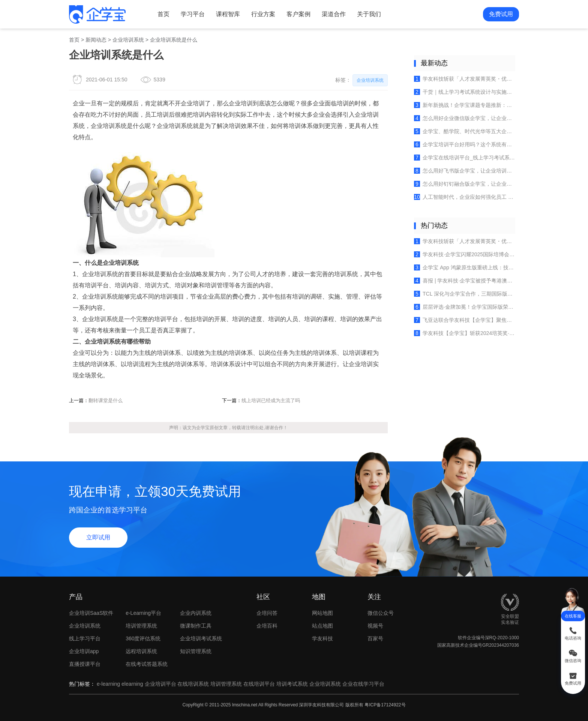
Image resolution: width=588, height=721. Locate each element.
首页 (163, 14)
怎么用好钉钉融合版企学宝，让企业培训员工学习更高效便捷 (465, 184)
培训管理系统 (141, 626)
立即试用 (98, 537)
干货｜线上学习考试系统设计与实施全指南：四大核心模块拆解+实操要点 (465, 92)
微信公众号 (387, 613)
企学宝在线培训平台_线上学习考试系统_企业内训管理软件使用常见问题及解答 (465, 158)
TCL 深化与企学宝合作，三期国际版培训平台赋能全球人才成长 (465, 294)
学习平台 (193, 14)
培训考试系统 (292, 684)
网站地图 (322, 613)
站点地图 (322, 626)
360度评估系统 (143, 638)
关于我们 (369, 14)
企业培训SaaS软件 (91, 613)
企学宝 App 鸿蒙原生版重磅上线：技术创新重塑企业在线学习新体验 (465, 267)
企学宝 (203, 428)
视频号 (387, 626)
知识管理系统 (196, 651)
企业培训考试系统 (201, 638)
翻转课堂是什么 (106, 400)
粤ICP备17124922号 (385, 705)
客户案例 (298, 14)
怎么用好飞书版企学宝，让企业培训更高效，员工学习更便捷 (465, 171)
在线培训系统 (193, 684)
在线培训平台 (259, 684)
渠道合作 (334, 14)
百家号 (387, 638)
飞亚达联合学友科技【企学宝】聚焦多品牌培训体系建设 (465, 320)
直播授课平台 (85, 664)
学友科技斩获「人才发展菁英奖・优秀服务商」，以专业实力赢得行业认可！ (465, 79)
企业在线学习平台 (363, 684)
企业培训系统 (128, 40)
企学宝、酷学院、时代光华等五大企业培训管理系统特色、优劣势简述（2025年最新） (465, 131)
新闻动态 (96, 40)
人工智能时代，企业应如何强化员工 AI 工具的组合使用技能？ (465, 197)
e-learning (108, 684)
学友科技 (322, 638)
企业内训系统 (196, 613)
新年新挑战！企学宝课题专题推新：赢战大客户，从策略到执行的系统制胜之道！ (465, 105)
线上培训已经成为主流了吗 (271, 400)
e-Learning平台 (143, 613)
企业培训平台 (160, 684)
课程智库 (228, 14)
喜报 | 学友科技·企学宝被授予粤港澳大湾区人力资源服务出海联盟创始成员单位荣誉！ (465, 281)
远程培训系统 (141, 651)
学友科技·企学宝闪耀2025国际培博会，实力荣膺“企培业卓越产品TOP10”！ (465, 254)
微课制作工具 (196, 626)
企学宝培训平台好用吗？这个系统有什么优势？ (465, 144)
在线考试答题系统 (147, 664)
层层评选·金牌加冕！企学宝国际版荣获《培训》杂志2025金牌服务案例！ (465, 307)
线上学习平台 (85, 638)
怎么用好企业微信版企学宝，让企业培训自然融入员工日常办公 (465, 118)
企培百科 (267, 626)
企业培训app (84, 651)
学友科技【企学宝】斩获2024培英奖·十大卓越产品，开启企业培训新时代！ (465, 333)
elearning (132, 684)
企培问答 (267, 613)
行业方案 (263, 14)
